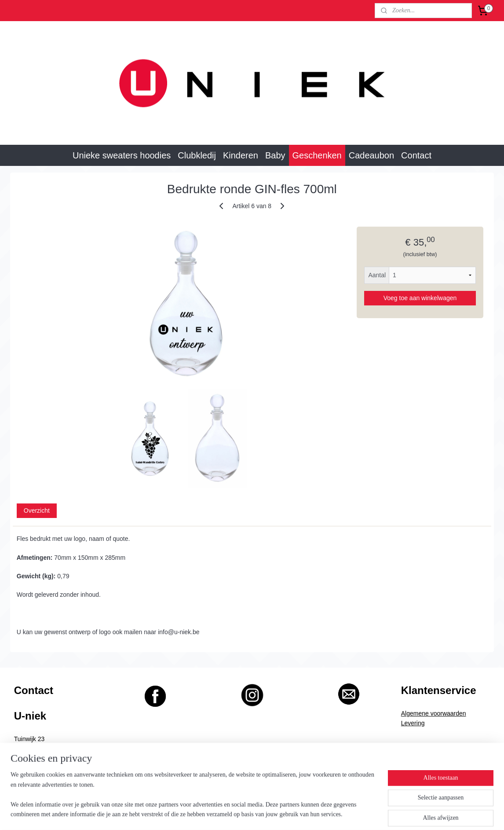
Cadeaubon (371, 155)
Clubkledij (197, 155)
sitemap (217, 814)
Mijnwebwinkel (329, 814)
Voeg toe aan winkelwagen (420, 298)
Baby (275, 155)
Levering (413, 723)
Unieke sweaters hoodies (122, 155)
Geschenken (317, 155)
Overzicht (37, 510)
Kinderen (241, 155)
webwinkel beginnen (261, 814)
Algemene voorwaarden (434, 713)
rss (232, 814)
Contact (416, 155)
